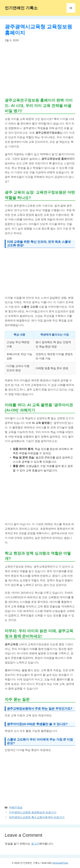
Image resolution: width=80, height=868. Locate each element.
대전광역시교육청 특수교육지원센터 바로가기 (37, 817)
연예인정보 (16, 808)
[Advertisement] (40, 70)
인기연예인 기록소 (21, 8)
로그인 (35, 844)
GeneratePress (60, 863)
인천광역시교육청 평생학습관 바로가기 (33, 812)
